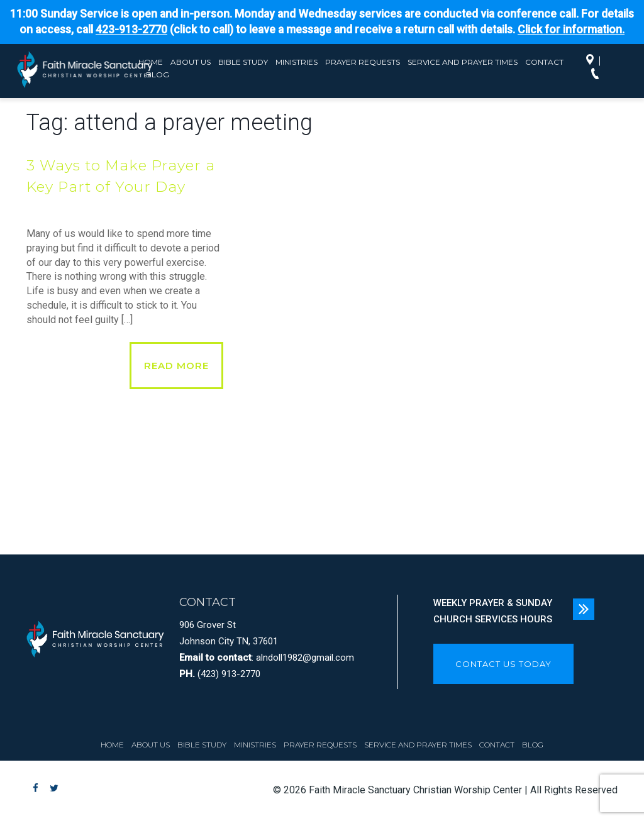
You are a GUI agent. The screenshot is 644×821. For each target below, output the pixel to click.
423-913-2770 (131, 30)
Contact (544, 62)
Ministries (297, 62)
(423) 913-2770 (229, 674)
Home (112, 745)
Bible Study (243, 62)
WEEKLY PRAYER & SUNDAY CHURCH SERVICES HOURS (493, 611)
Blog (533, 745)
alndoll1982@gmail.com (305, 658)
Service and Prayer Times (463, 62)
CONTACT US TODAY (503, 664)
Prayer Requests (363, 62)
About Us (191, 62)
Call (598, 75)
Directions (593, 61)
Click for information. (571, 30)
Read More (176, 366)
